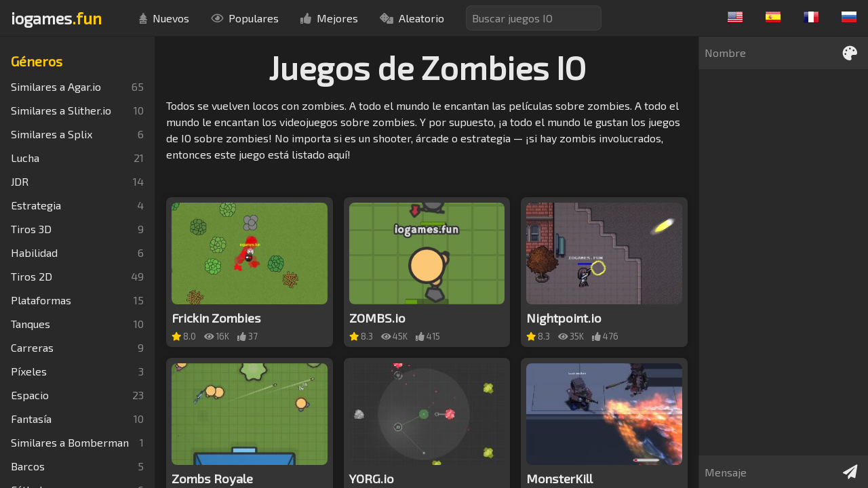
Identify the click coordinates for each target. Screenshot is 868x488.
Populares (245, 18)
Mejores (329, 18)
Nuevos (164, 18)
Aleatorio (412, 18)
